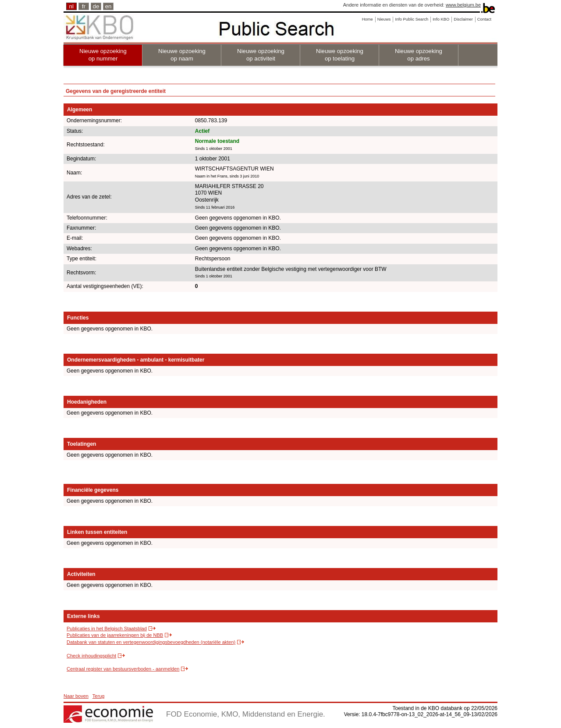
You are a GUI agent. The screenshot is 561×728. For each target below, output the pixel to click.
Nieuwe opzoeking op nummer (103, 55)
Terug (99, 696)
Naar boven (76, 696)
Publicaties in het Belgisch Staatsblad (107, 629)
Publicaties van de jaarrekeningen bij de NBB (115, 635)
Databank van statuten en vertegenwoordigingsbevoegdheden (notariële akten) (151, 642)
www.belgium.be (463, 5)
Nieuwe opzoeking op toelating (340, 55)
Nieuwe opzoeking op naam (182, 55)
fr (84, 6)
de (96, 6)
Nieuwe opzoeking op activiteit (261, 55)
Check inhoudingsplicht (91, 656)
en (108, 6)
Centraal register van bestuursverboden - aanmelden (123, 669)
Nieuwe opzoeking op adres (419, 55)
